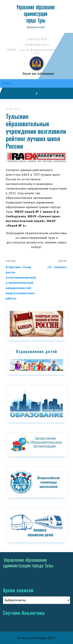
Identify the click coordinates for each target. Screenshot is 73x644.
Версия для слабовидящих (38, 74)
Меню (7, 83)
